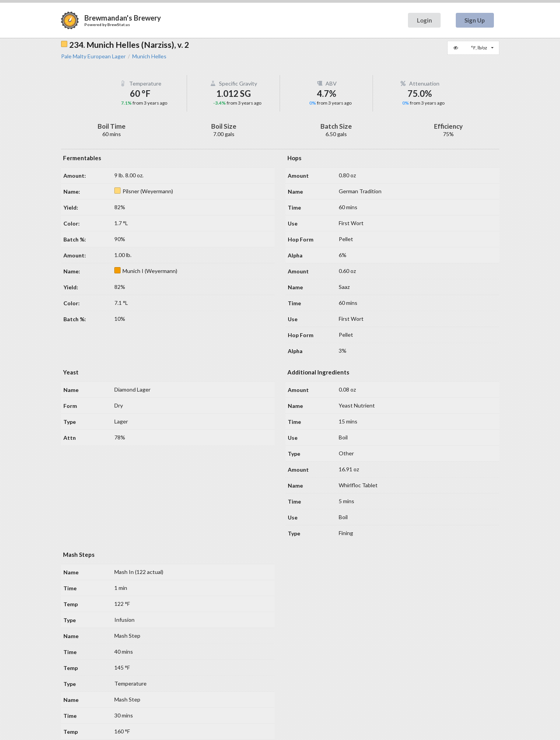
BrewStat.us (119, 24)
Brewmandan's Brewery (123, 18)
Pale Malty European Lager (93, 56)
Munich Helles (149, 56)
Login (424, 20)
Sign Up (475, 20)
